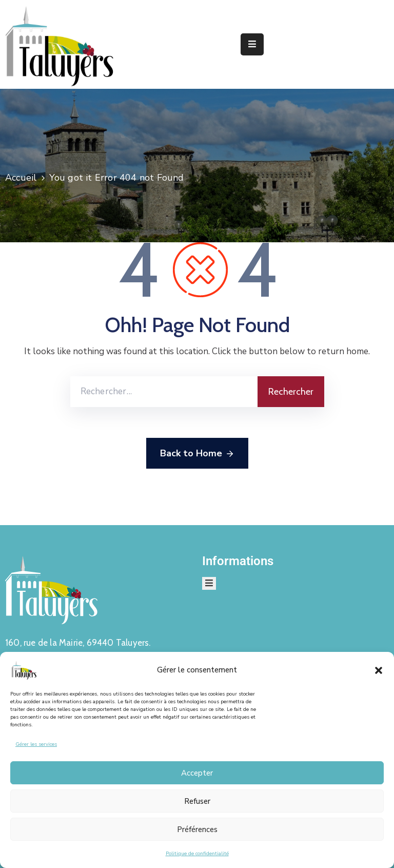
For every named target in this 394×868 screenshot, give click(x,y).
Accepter (197, 773)
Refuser (197, 801)
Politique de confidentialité (197, 854)
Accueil (21, 178)
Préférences (197, 830)
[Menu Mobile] (252, 44)
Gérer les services (36, 744)
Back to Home (197, 454)
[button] (379, 670)
